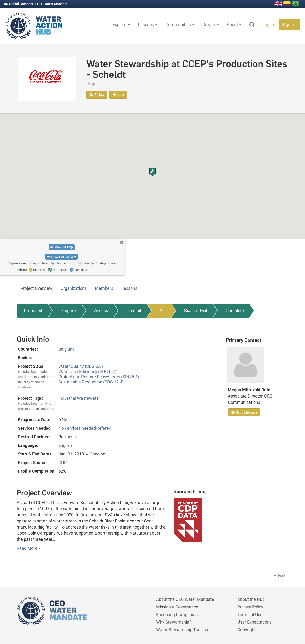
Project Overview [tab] (36, 288)
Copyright (247, 630)
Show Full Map (62, 247)
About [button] (234, 24)
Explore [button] (121, 24)
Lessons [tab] (129, 288)
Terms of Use (250, 615)
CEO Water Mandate (52, 4)
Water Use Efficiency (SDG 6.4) (87, 371)
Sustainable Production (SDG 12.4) (91, 382)
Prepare (68, 311)
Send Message (244, 412)
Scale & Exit (196, 311)
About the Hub (251, 599)
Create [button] (210, 24)
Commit (134, 311)
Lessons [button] (148, 24)
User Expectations (254, 622)
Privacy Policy (250, 607)
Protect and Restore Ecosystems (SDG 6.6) (99, 377)
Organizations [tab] (74, 288)
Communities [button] (180, 24)
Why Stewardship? (174, 622)
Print (279, 575)
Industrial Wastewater (79, 398)
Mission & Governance (177, 607)
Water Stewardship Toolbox (182, 630)
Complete (235, 311)
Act (163, 311)
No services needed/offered (85, 428)
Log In (268, 24)
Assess (101, 311)
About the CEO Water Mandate (185, 599)
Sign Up (289, 24)
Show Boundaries (61, 257)
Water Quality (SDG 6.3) (81, 366)
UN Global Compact (19, 4)
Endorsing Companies (177, 615)
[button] (152, 172)
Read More (29, 548)
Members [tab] (104, 288)
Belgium (66, 349)
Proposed (33, 311)
